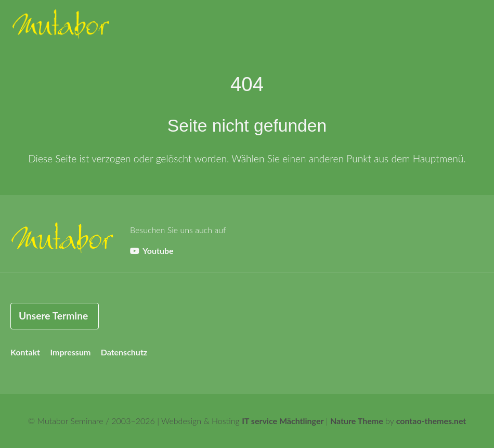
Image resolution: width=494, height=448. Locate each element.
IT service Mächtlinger (283, 421)
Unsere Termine (53, 316)
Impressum (70, 352)
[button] (473, 26)
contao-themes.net (431, 421)
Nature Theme (357, 421)
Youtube (152, 251)
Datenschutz (124, 352)
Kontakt (25, 352)
